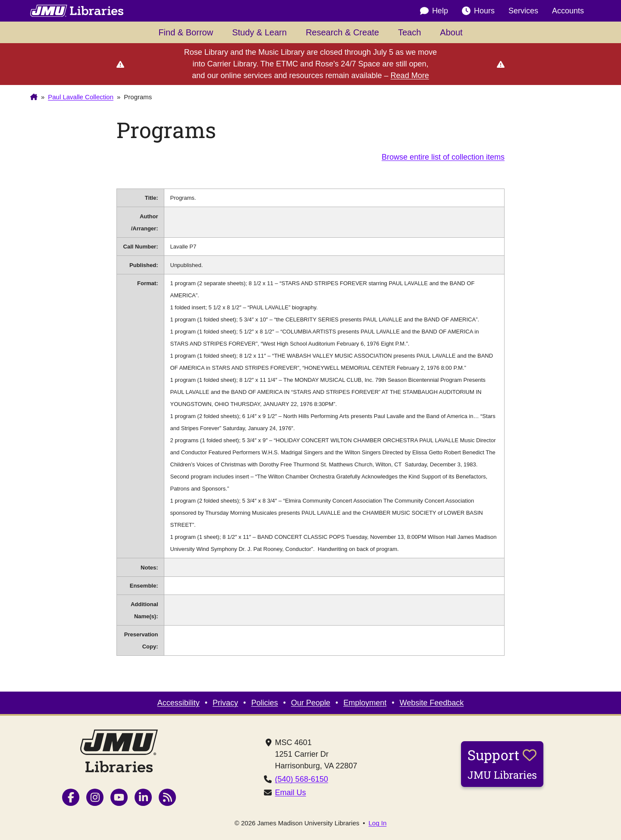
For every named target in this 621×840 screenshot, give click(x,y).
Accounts (568, 11)
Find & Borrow (186, 32)
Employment (365, 703)
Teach (409, 32)
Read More (410, 76)
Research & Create (342, 32)
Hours (478, 11)
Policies (264, 703)
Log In (378, 823)
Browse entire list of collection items (443, 157)
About (451, 32)
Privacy (225, 703)
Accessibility (179, 703)
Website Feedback (432, 703)
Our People (311, 703)
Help (434, 11)
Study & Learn (259, 32)
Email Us (291, 793)
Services (523, 11)
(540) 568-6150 (302, 779)
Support (502, 764)
